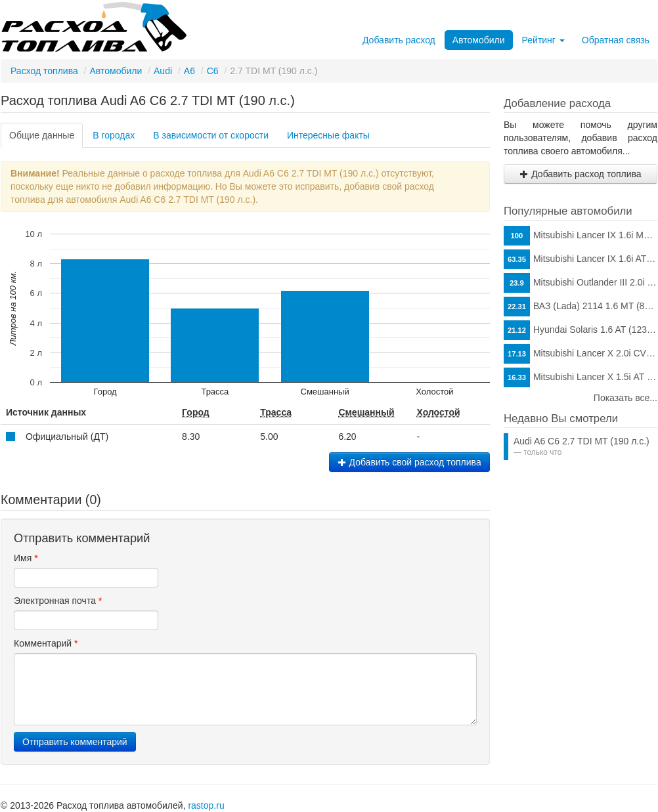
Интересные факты (328, 135)
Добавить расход (399, 40)
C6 (213, 71)
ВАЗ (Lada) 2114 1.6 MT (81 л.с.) (581, 307)
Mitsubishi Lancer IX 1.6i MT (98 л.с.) (581, 236)
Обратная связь (616, 40)
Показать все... (625, 398)
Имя (26, 558)
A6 (189, 71)
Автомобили (479, 40)
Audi (163, 71)
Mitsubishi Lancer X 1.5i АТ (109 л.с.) (581, 377)
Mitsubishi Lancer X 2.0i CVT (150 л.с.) (581, 354)
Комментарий (46, 643)
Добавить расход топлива (580, 174)
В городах (114, 135)
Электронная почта (58, 601)
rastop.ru (206, 805)
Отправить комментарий (75, 742)
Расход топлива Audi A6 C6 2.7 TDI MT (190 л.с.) (148, 100)
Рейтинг (543, 40)
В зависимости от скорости (211, 135)
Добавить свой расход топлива (409, 462)
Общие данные (42, 135)
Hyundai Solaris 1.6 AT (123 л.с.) (581, 330)
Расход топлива (44, 71)
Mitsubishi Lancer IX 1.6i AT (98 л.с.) (581, 259)
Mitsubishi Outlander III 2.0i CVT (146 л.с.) (581, 283)
